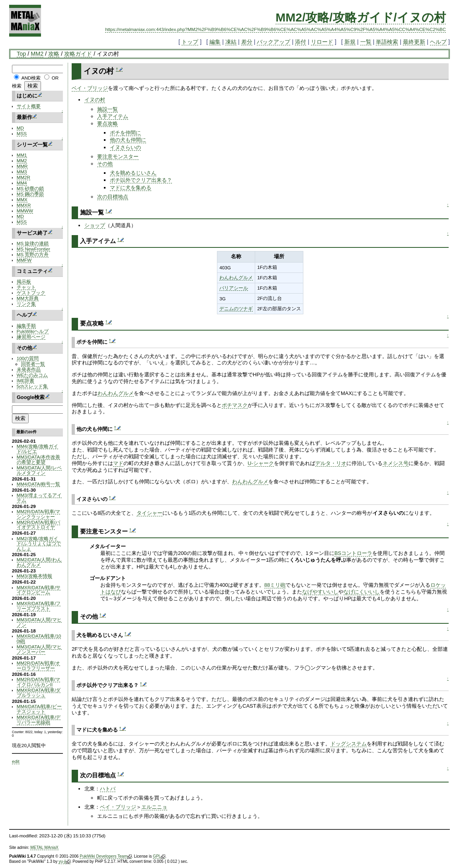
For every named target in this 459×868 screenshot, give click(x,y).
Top (21, 54)
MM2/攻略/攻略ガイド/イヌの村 (361, 17)
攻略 (54, 54)
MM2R (23, 177)
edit (16, 761)
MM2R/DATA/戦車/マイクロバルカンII (38, 682)
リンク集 (26, 304)
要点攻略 (107, 124)
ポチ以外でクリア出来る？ (141, 180)
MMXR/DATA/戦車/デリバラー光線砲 (39, 720)
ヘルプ (438, 42)
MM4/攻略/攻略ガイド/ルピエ (37, 449)
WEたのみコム (32, 375)
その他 (105, 164)
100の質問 (28, 358)
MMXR (24, 205)
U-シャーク (261, 463)
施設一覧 (107, 109)
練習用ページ (31, 337)
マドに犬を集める (131, 188)
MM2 (37, 54)
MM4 (22, 183)
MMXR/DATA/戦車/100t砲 (39, 638)
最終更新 (414, 42)
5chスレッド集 (32, 386)
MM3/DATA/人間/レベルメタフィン (39, 470)
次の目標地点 (113, 197)
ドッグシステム (349, 744)
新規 (350, 42)
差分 (247, 42)
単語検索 (387, 42)
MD (20, 128)
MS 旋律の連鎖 (33, 243)
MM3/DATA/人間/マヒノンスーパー (39, 649)
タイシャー (149, 513)
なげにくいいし (362, 592)
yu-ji (64, 862)
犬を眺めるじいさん (133, 173)
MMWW (25, 211)
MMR (22, 166)
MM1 (22, 155)
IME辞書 (26, 380)
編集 (215, 42)
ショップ (95, 225)
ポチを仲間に (125, 133)
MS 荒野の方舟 (33, 254)
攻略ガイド (78, 54)
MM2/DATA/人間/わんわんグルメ (39, 562)
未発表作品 (29, 369)
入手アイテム (113, 116)
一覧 (366, 42)
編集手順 (26, 326)
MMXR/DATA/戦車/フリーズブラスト (39, 606)
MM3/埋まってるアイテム (39, 498)
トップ (190, 42)
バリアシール (234, 288)
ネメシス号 (396, 463)
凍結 (231, 42)
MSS (22, 133)
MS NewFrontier (33, 249)
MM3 (22, 172)
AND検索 (31, 78)
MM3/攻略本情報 (34, 576)
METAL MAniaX (44, 848)
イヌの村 (95, 100)
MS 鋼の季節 (30, 194)
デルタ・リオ (331, 463)
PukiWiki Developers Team (106, 856)
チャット (26, 287)
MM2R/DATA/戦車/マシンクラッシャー (38, 514)
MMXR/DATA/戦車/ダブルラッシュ (39, 693)
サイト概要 (29, 106)
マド (118, 463)
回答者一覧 (33, 364)
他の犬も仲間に (128, 140)
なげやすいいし (320, 592)
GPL (159, 856)
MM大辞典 (28, 298)
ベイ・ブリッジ (90, 88)
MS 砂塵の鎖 (30, 188)
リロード (322, 42)
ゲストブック (31, 293)
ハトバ (108, 789)
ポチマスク (235, 405)
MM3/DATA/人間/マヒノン (39, 622)
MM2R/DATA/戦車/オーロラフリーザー (38, 666)
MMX (22, 199)
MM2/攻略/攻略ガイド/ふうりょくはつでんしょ (39, 544)
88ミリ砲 (275, 585)
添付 (301, 42)
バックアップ (273, 42)
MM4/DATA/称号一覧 (39, 484)
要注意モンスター (118, 157)
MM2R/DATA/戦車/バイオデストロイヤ (38, 525)
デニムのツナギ (236, 308)
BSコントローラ (353, 553)
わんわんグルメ (236, 277)
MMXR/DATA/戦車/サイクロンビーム (39, 590)
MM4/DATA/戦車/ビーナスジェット (39, 709)
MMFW (24, 260)
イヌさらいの (125, 147)
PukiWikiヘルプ (33, 331)
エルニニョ (154, 807)
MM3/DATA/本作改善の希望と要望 (39, 459)
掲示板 (24, 281)
